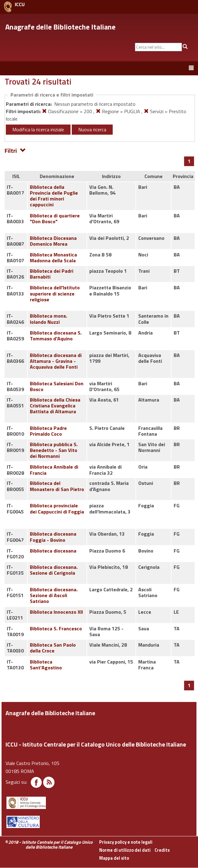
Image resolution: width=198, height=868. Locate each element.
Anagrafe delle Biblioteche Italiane (60, 27)
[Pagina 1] (189, 161)
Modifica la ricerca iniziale (38, 129)
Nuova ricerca (92, 129)
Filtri (15, 150)
